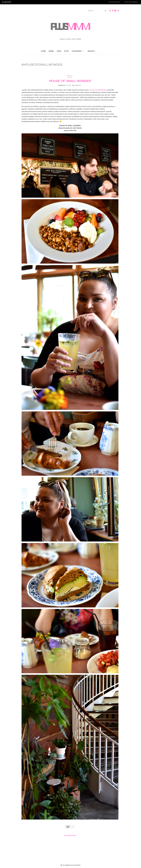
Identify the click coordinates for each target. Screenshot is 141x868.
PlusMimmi (78, 85)
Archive (91, 51)
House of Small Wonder (98, 90)
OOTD (66, 51)
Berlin (70, 76)
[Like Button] (68, 827)
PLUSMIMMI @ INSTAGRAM (71, 865)
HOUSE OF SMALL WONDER (70, 81)
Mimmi (51, 51)
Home (43, 51)
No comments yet (70, 835)
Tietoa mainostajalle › (131, 2)
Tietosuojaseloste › (115, 2)
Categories (77, 51)
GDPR (59, 51)
